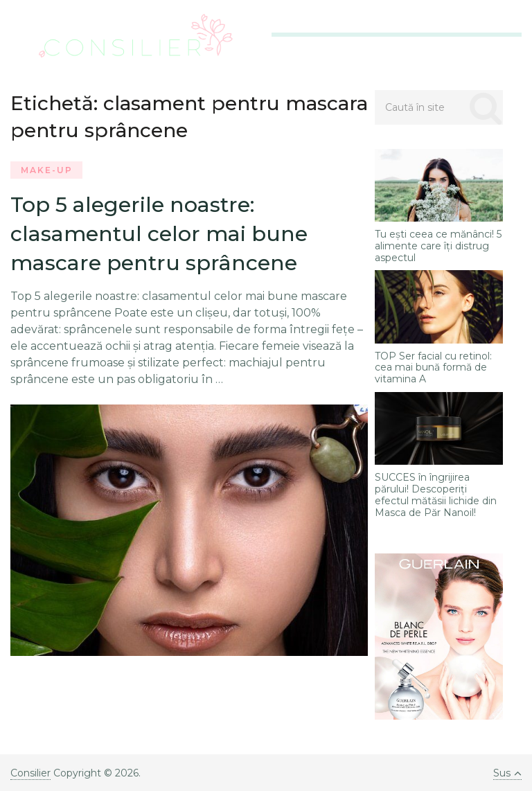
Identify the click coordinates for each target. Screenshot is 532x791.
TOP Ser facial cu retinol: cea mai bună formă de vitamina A (433, 368)
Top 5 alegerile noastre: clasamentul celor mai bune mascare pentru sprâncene (159, 234)
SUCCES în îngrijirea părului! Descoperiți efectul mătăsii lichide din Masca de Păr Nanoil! (436, 495)
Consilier (30, 773)
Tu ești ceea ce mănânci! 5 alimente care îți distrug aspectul (438, 246)
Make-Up (47, 170)
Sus (507, 773)
